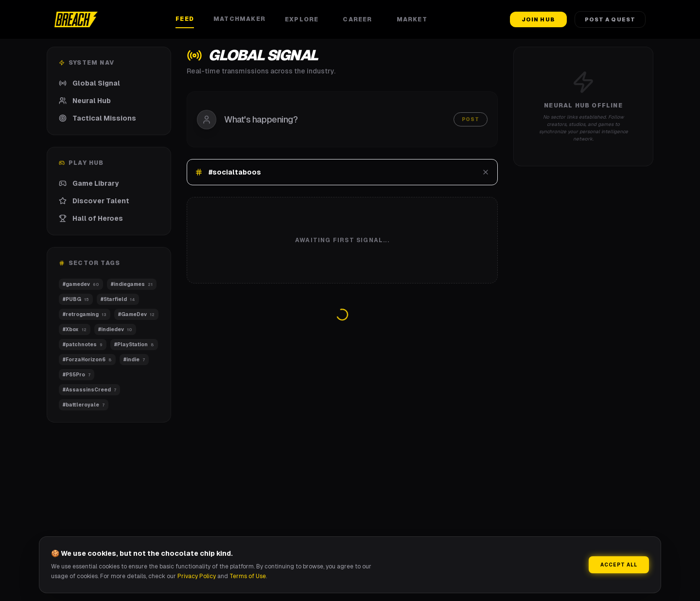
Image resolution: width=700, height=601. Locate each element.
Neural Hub (85, 101)
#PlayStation (134, 345)
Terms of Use (248, 576)
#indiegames (132, 284)
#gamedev (81, 284)
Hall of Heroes (91, 218)
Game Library (89, 183)
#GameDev (136, 314)
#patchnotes (83, 345)
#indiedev (115, 329)
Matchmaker (239, 19)
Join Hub (538, 19)
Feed (185, 19)
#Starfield (118, 299)
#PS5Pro (77, 375)
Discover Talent (94, 201)
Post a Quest (610, 19)
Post (471, 119)
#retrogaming (85, 314)
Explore (304, 19)
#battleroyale (84, 405)
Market (414, 19)
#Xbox (75, 329)
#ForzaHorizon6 (87, 360)
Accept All (619, 565)
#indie (134, 360)
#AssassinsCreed (89, 390)
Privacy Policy (197, 576)
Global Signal (89, 83)
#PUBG (76, 299)
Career (360, 19)
